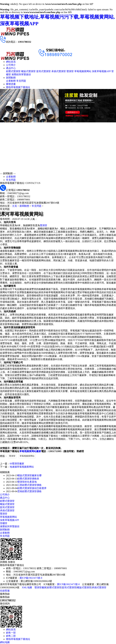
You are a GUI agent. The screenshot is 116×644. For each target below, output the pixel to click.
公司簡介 (11, 65)
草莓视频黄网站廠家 (30, 451)
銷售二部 (11, 636)
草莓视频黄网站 (83, 71)
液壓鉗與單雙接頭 (21, 74)
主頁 (14, 206)
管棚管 (4, 523)
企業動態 (11, 81)
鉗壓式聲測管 (13, 71)
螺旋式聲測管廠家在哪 (29, 475)
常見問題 (21, 81)
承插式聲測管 (59, 71)
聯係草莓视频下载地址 (18, 87)
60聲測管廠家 (17, 464)
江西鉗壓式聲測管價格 (29, 485)
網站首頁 (11, 62)
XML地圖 (27, 587)
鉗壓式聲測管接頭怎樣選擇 (32, 488)
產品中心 (11, 68)
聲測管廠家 (40, 587)
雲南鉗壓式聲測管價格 (29, 491)
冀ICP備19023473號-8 (31, 578)
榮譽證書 (11, 84)
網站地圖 (5, 642)
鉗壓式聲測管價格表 (28, 479)
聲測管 (70, 71)
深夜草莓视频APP (101, 71)
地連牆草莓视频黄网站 (22, 467)
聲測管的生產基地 (27, 482)
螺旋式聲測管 (28, 71)
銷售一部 (11, 633)
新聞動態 (11, 78)
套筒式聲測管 (43, 71)
